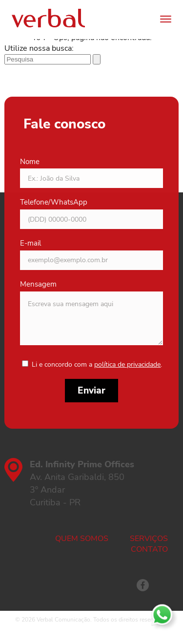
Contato (149, 549)
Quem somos (82, 539)
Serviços (149, 539)
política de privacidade (127, 364)
